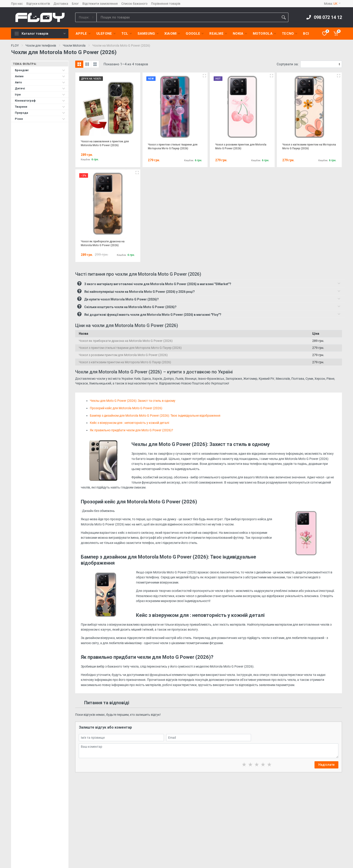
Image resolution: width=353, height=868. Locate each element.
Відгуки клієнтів (38, 4)
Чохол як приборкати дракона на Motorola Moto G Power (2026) (126, 341)
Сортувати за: (288, 64)
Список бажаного (134, 4)
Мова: (332, 4)
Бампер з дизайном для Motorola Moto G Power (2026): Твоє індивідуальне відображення (155, 416)
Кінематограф (40, 101)
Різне (40, 119)
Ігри (40, 94)
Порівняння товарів (166, 4)
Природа (40, 113)
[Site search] (188, 17)
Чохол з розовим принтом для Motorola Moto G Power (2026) (123, 355)
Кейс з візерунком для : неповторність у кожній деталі (129, 423)
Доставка (61, 4)
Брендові (40, 70)
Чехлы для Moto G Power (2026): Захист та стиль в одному (133, 401)
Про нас (17, 4)
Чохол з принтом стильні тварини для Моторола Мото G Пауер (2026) (130, 348)
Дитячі (40, 88)
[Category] (86, 17)
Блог (75, 4)
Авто (40, 82)
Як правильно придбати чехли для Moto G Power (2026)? (131, 430)
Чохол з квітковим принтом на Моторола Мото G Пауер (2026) (125, 362)
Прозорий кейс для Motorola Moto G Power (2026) (126, 408)
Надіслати (326, 765)
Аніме (40, 76)
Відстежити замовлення (100, 4)
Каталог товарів (40, 34)
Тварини (40, 107)
